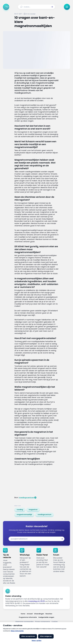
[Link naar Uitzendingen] (39, 614)
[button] (52, 7)
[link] (20, 510)
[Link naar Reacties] (49, 614)
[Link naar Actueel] (30, 614)
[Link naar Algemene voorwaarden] (24, 621)
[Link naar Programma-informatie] (28, 617)
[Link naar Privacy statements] (43, 621)
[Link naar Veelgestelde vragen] (46, 617)
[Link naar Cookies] (55, 621)
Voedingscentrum (26, 498)
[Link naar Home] (23, 614)
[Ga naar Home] (6, 7)
